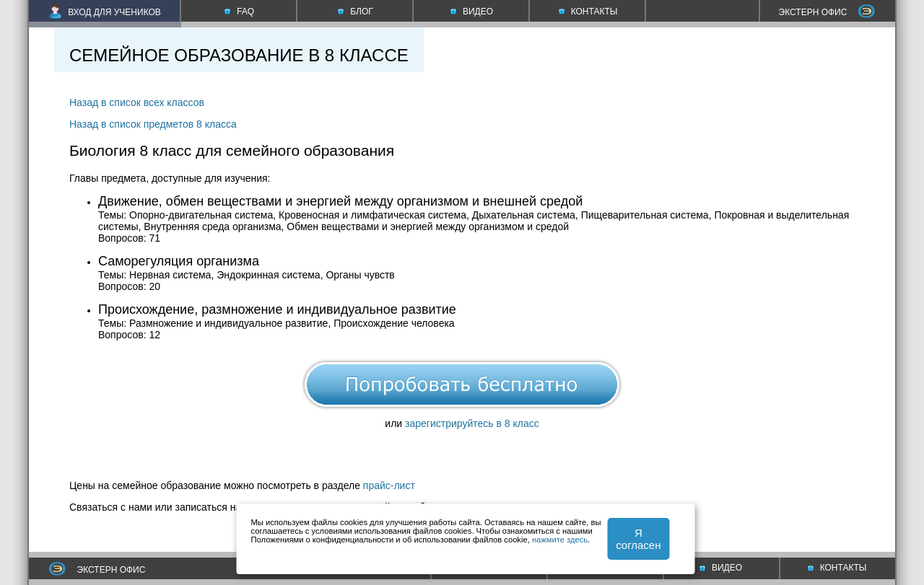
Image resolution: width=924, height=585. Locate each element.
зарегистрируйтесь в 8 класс (472, 423)
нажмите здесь (560, 540)
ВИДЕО (721, 568)
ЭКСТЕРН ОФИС (827, 12)
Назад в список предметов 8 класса (153, 124)
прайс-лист (389, 485)
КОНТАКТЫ (837, 568)
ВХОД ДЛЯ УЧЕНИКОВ (105, 12)
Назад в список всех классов (137, 102)
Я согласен (638, 539)
